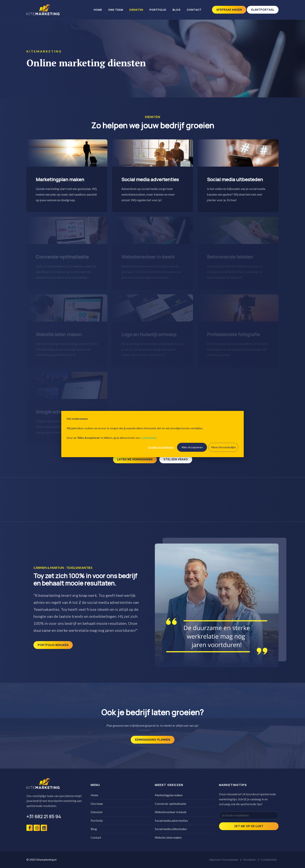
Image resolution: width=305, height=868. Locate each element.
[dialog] (152, 434)
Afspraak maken (229, 10)
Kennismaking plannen (153, 740)
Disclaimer (250, 860)
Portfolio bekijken (53, 645)
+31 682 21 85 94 (44, 816)
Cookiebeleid (269, 860)
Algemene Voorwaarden (224, 860)
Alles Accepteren (192, 447)
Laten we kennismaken (135, 459)
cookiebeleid (148, 437)
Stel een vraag (176, 459)
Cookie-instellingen (161, 447)
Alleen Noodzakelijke (223, 447)
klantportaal (263, 10)
